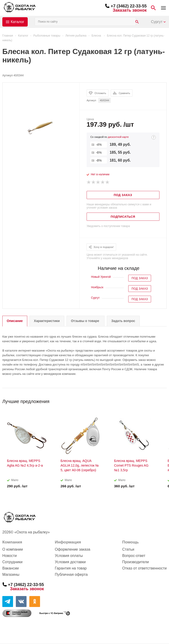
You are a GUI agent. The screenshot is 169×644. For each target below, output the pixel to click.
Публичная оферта (71, 575)
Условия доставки (70, 562)
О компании (13, 549)
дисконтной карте (118, 137)
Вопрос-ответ (134, 556)
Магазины (11, 575)
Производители (136, 562)
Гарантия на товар (71, 568)
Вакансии (11, 568)
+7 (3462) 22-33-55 (129, 6)
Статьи (128, 549)
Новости (10, 556)
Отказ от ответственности (144, 568)
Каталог (17, 22)
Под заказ (140, 278)
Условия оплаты (69, 556)
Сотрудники (12, 562)
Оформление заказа (72, 549)
